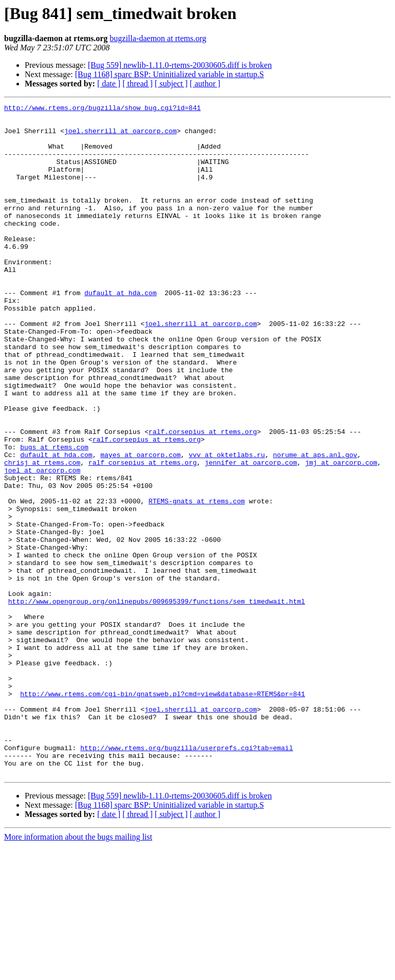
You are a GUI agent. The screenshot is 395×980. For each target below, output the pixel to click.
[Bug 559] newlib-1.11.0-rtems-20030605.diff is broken (180, 65)
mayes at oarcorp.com (140, 525)
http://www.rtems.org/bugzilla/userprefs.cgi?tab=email (186, 877)
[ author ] (205, 84)
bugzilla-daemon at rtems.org (158, 38)
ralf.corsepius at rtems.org (203, 498)
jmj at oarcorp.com (341, 535)
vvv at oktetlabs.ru (227, 525)
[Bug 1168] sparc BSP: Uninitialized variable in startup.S (169, 74)
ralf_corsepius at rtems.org (143, 535)
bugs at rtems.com (54, 516)
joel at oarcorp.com (42, 544)
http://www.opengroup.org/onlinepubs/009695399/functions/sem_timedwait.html (157, 701)
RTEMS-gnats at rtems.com (197, 581)
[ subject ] (171, 84)
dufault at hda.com (120, 331)
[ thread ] (138, 84)
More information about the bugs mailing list (78, 971)
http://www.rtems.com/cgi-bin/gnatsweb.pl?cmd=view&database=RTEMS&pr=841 (163, 812)
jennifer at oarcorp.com (251, 535)
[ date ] (109, 84)
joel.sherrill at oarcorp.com (120, 137)
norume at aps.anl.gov (315, 525)
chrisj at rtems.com (42, 535)
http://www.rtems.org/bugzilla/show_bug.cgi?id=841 (102, 109)
